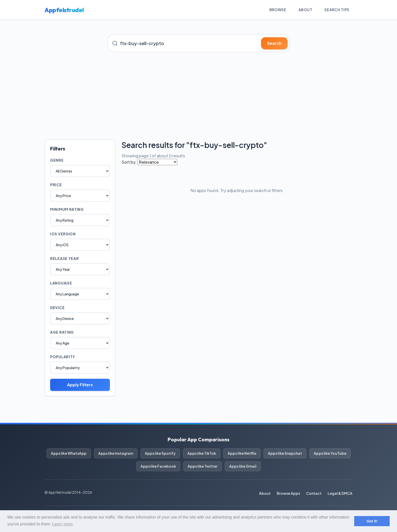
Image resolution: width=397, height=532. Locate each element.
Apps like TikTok (202, 453)
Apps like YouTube (330, 453)
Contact (314, 493)
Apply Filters (80, 385)
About (305, 10)
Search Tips (337, 10)
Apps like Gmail (243, 466)
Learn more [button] (63, 524)
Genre (57, 160)
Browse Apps (288, 493)
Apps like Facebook (158, 466)
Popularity (63, 357)
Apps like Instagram (116, 453)
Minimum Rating (67, 209)
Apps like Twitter (203, 466)
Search (274, 43)
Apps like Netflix (242, 453)
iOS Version (63, 234)
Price (56, 185)
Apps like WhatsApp (69, 453)
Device (57, 308)
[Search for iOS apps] (198, 43)
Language (61, 283)
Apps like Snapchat (285, 453)
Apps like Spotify (160, 453)
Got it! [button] (372, 521)
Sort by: (129, 162)
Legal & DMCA (340, 493)
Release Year (64, 258)
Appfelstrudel (64, 10)
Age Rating (62, 332)
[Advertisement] (198, 96)
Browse (278, 10)
